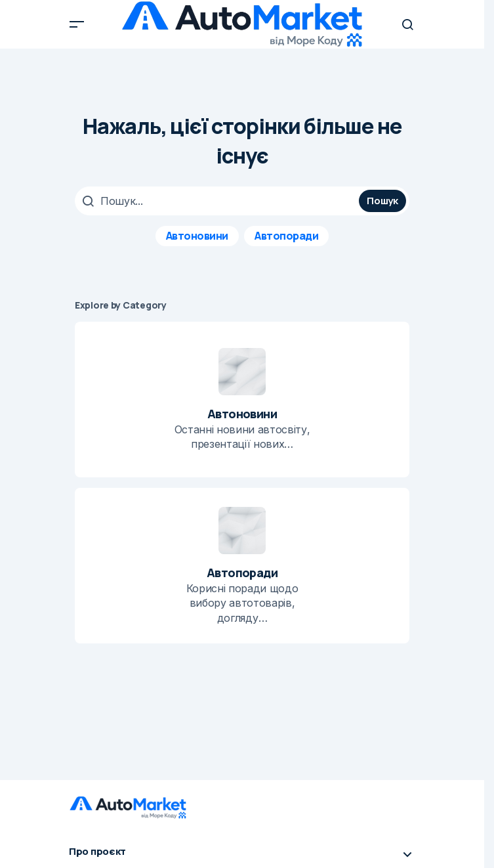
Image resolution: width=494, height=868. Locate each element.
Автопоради (286, 236)
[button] (77, 24)
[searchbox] (218, 201)
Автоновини (197, 236)
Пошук (382, 201)
